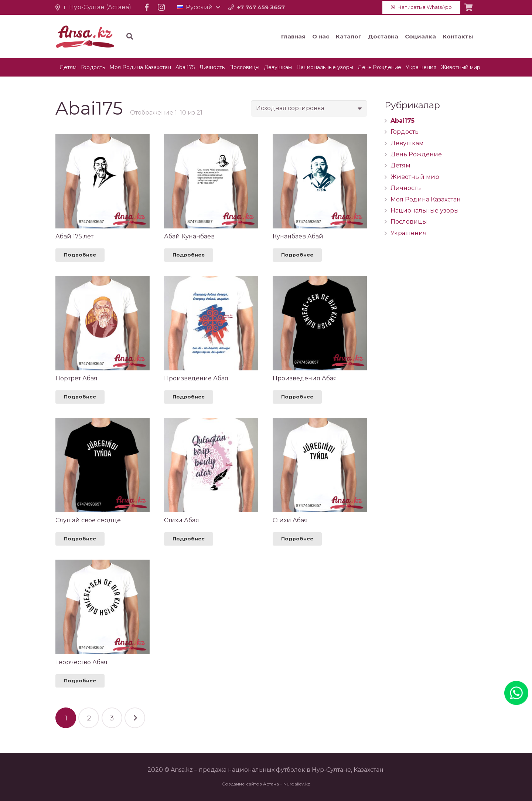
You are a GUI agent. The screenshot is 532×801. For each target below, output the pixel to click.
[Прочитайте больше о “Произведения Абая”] (297, 397)
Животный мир (415, 177)
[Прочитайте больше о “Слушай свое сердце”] (80, 539)
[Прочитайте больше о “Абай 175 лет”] (80, 255)
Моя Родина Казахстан (426, 199)
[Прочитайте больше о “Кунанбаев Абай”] (297, 255)
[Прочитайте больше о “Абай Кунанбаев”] (189, 255)
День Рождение (416, 154)
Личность (406, 188)
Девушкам (407, 143)
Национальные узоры (425, 211)
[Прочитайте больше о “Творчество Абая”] (80, 681)
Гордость (405, 132)
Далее (135, 718)
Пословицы (409, 222)
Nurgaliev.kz (297, 784)
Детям (400, 165)
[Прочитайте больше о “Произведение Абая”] (189, 397)
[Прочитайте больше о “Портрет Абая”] (80, 397)
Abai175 (403, 121)
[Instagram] (161, 7)
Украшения (409, 233)
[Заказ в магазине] (309, 108)
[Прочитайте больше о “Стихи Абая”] (189, 539)
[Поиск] (160, 36)
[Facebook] (147, 7)
